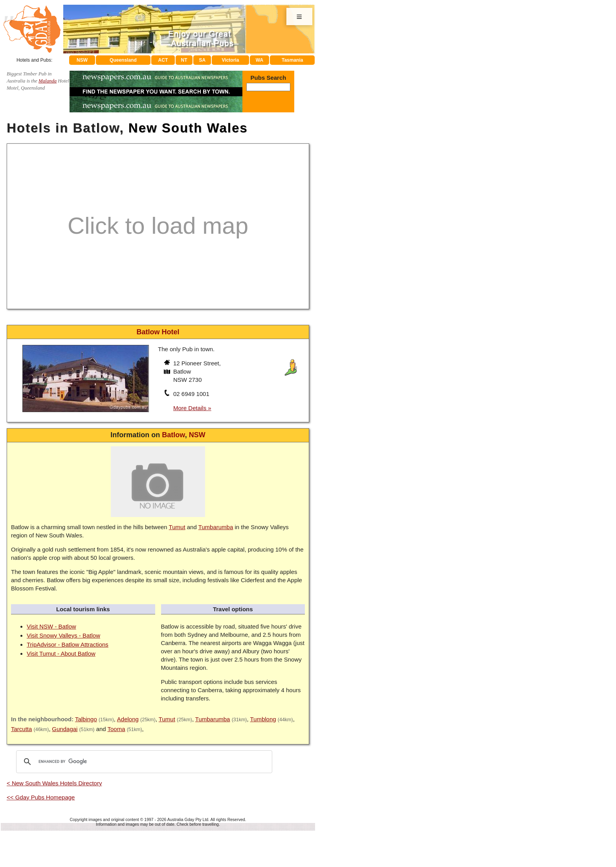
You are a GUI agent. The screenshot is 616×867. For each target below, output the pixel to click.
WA (259, 60)
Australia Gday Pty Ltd (188, 819)
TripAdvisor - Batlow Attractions (68, 644)
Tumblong (263, 719)
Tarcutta (21, 729)
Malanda (48, 81)
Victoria (231, 60)
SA (203, 60)
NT (184, 60)
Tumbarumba (216, 527)
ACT (163, 60)
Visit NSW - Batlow (51, 626)
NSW (82, 60)
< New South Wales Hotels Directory (54, 783)
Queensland (123, 60)
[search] (143, 762)
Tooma (116, 729)
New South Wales (188, 128)
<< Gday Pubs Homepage (41, 797)
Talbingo (86, 719)
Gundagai (65, 729)
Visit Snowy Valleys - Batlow (63, 635)
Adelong (128, 719)
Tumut (177, 527)
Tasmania (292, 60)
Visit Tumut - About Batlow (61, 653)
